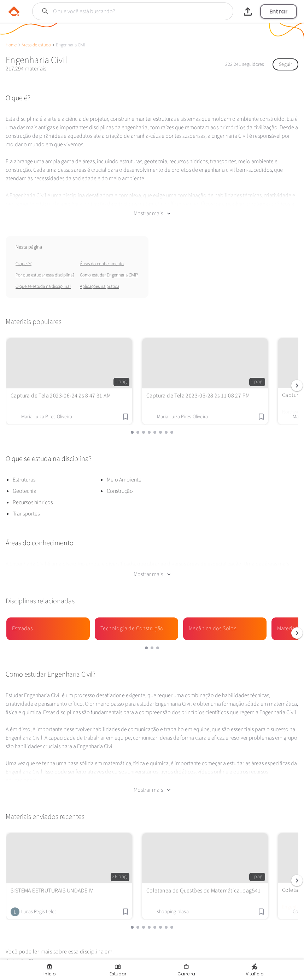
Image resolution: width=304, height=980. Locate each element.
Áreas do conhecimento (102, 258)
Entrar (279, 12)
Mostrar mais (152, 207)
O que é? (24, 258)
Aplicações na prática (100, 280)
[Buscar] (124, 11)
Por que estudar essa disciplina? (45, 269)
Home (11, 45)
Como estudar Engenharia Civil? (109, 269)
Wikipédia (20, 943)
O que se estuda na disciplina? (43, 280)
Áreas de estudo (36, 45)
